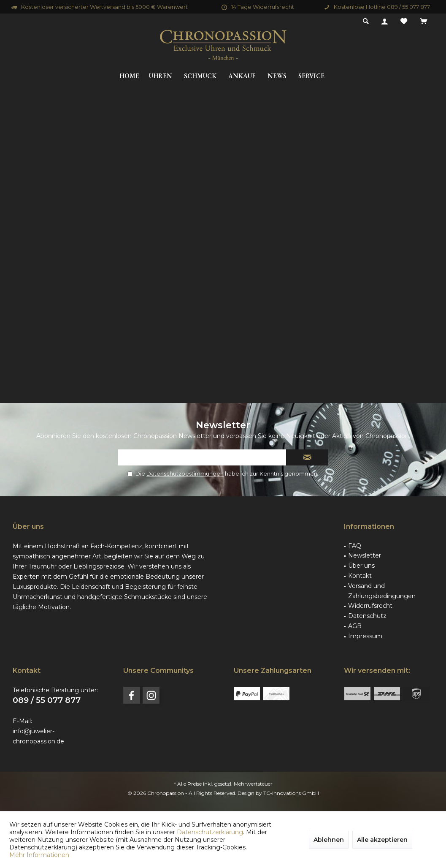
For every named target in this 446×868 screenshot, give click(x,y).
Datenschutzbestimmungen (185, 473)
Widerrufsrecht (370, 606)
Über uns (361, 566)
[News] (277, 76)
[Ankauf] (242, 76)
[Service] (311, 76)
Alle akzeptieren (382, 840)
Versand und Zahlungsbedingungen (382, 591)
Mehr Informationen (39, 855)
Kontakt (360, 576)
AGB (355, 626)
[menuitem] (423, 22)
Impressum (365, 636)
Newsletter (365, 555)
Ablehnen (329, 840)
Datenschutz (367, 616)
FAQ (355, 546)
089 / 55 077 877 (47, 700)
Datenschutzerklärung (210, 832)
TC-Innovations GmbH (291, 793)
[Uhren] (161, 76)
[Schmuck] (200, 76)
